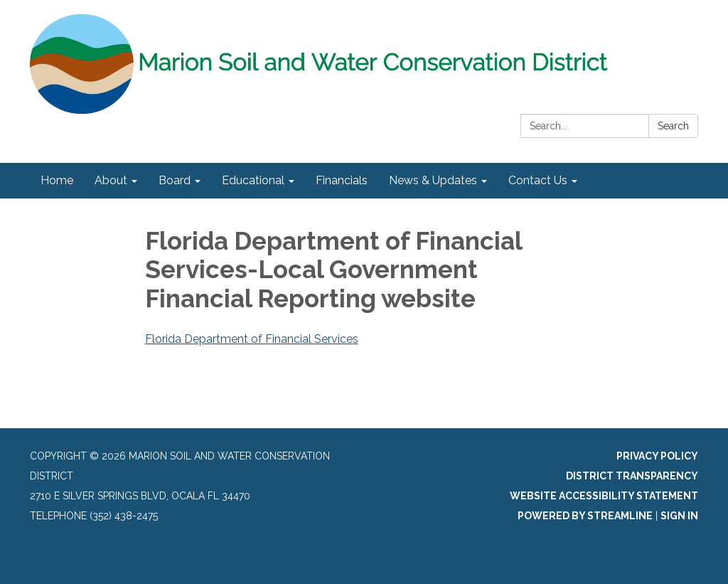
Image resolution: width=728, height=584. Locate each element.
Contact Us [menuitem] (538, 180)
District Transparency (632, 476)
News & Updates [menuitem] (433, 180)
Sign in (679, 516)
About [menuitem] (111, 180)
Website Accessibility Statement (604, 496)
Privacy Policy (657, 456)
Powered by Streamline (585, 516)
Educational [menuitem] (253, 180)
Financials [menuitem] (342, 180)
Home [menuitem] (57, 180)
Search (673, 126)
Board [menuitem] (175, 180)
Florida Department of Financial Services (252, 339)
